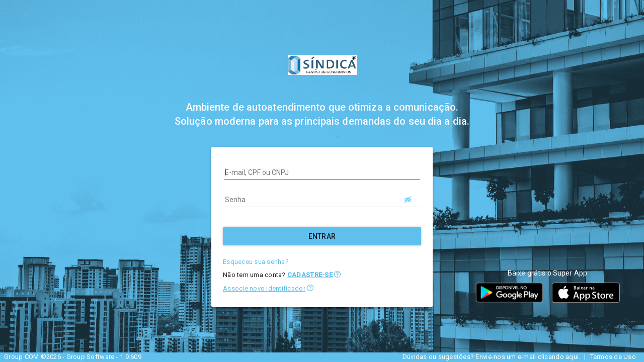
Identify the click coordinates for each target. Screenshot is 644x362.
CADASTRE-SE (310, 275)
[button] (337, 274)
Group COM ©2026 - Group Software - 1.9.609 (73, 357)
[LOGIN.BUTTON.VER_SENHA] (408, 200)
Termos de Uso (613, 357)
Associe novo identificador (264, 288)
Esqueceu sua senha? (256, 262)
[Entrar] (322, 236)
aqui (572, 357)
